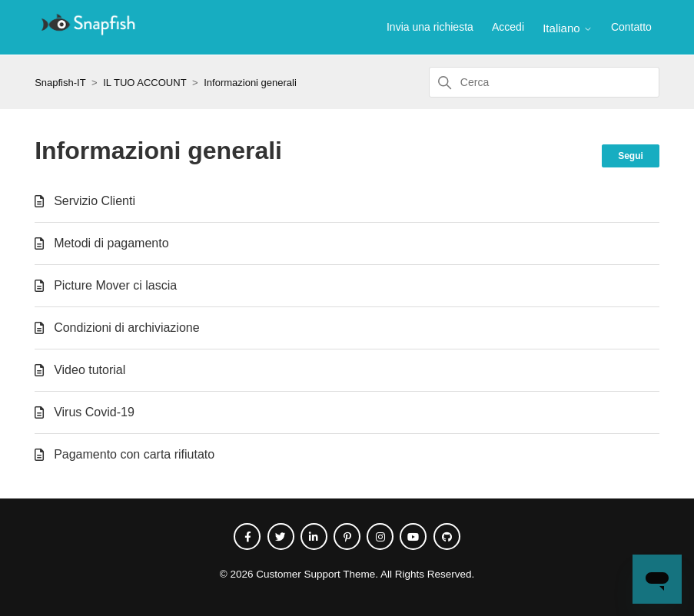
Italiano (568, 28)
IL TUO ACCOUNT (144, 83)
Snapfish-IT (60, 83)
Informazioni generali (250, 83)
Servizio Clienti (95, 201)
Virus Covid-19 (94, 412)
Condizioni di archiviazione (126, 328)
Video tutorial (90, 370)
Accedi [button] (508, 27)
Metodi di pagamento (111, 243)
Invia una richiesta (430, 27)
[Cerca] (544, 82)
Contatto (631, 27)
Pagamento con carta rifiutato (134, 454)
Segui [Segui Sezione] (631, 156)
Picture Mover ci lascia (115, 285)
